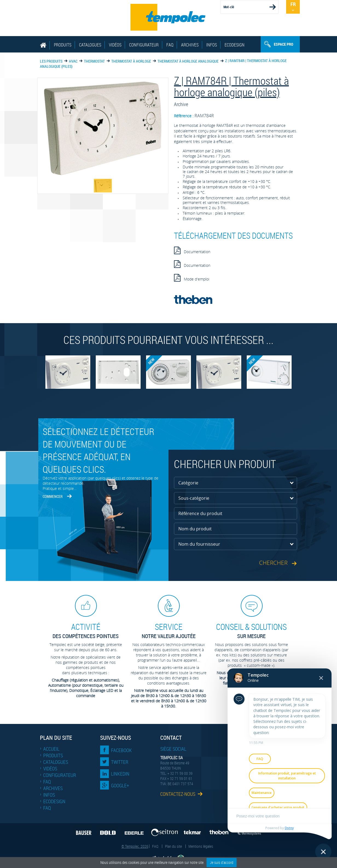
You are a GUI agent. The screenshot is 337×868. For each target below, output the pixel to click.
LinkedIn (120, 774)
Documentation (192, 250)
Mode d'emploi (192, 278)
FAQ (170, 45)
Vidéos (115, 45)
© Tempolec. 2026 (135, 846)
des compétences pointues (86, 631)
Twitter (120, 762)
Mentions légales (201, 846)
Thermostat (94, 61)
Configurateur (144, 45)
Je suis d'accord (222, 862)
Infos (212, 45)
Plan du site (173, 846)
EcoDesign (235, 45)
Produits (63, 45)
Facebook (121, 750)
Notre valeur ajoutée (168, 631)
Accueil (51, 749)
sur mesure (251, 631)
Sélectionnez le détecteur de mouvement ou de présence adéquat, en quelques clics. (98, 450)
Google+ (120, 785)
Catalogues (90, 45)
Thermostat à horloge (131, 61)
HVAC (73, 61)
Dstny (289, 828)
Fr (293, 4)
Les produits (51, 61)
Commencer (53, 496)
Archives (190, 45)
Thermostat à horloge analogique (188, 61)
